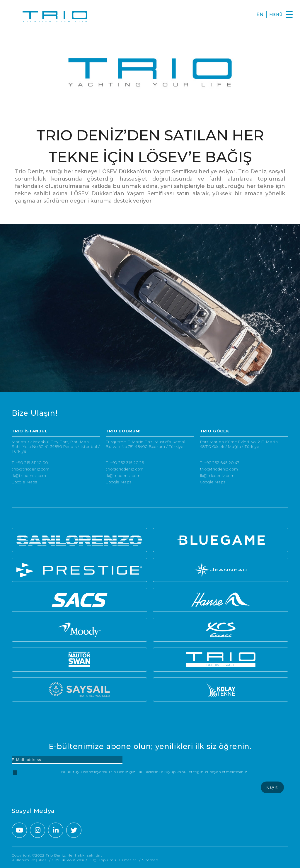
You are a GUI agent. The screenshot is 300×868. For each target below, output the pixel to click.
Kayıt (272, 787)
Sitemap (150, 860)
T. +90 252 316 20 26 (125, 463)
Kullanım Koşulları (30, 860)
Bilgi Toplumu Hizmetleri (113, 860)
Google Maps (24, 482)
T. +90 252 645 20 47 (220, 463)
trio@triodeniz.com (31, 469)
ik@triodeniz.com (29, 476)
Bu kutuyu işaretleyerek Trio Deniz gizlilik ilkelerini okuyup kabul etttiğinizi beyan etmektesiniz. (155, 772)
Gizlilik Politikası (68, 860)
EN (260, 15)
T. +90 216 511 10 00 (30, 463)
